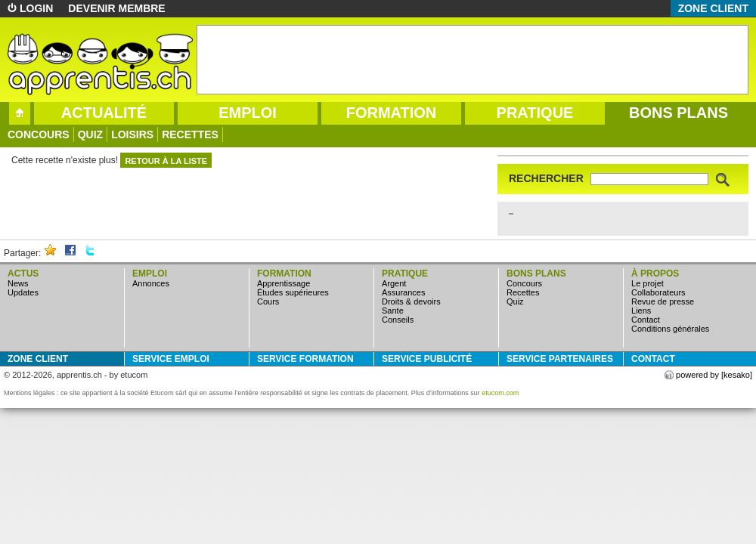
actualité (104, 113)
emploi (248, 113)
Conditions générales (670, 329)
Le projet (648, 283)
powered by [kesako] (714, 375)
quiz (90, 134)
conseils (398, 320)
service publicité (427, 359)
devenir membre (116, 8)
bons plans (679, 113)
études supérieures (293, 292)
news (18, 283)
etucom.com (500, 393)
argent (394, 283)
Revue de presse (663, 301)
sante (393, 311)
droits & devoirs (411, 301)
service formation (305, 359)
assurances (403, 292)
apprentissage (283, 283)
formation (392, 113)
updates (23, 292)
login (36, 8)
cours (268, 301)
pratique (535, 113)
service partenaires (560, 359)
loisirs (132, 134)
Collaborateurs (658, 292)
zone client (713, 8)
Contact (646, 320)
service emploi (171, 359)
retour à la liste (166, 161)
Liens (641, 311)
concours (39, 134)
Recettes (190, 134)
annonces (151, 283)
